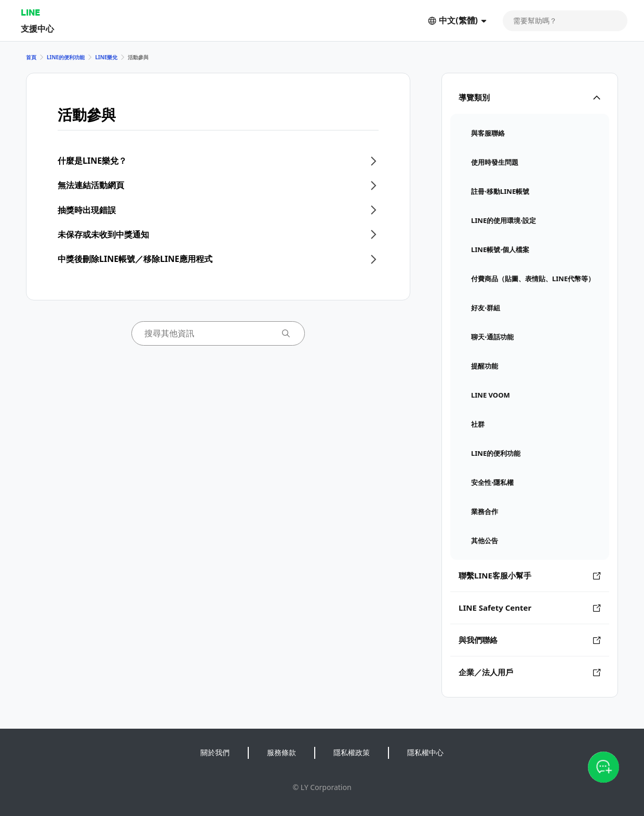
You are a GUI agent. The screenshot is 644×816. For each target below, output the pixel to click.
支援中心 (37, 28)
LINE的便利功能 (66, 57)
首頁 (31, 57)
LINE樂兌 (106, 57)
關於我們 (215, 752)
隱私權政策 (352, 752)
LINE (30, 12)
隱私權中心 (425, 752)
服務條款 (281, 752)
